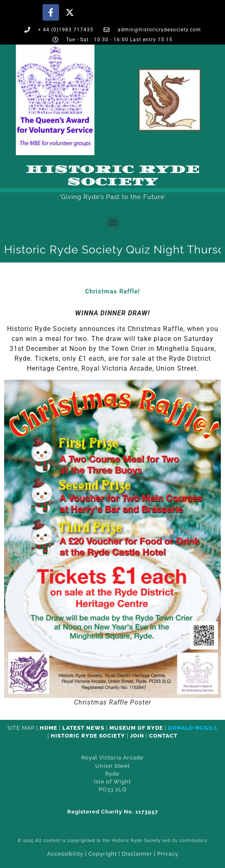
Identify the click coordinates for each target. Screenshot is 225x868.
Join (137, 736)
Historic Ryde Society (113, 176)
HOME (49, 728)
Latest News (83, 728)
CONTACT (163, 736)
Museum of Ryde (136, 728)
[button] (112, 222)
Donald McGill (193, 728)
